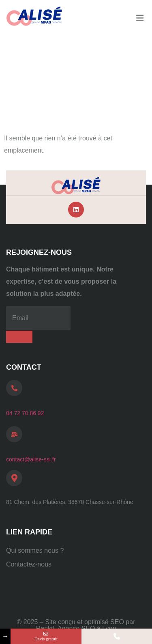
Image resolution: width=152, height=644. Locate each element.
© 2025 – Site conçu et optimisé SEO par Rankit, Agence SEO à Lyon (76, 625)
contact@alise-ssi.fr (31, 459)
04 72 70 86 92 (25, 413)
